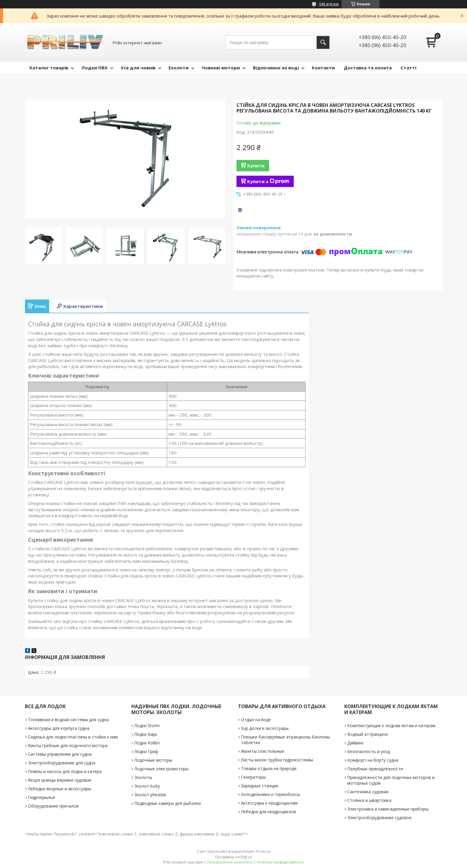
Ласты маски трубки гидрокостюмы (277, 760)
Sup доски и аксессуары (265, 728)
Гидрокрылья (41, 797)
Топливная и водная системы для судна (68, 720)
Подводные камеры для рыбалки (168, 803)
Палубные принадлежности (375, 769)
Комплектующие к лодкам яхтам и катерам (391, 726)
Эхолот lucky (147, 786)
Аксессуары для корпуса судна (59, 728)
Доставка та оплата (368, 68)
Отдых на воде (256, 720)
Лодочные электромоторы (161, 769)
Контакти (323, 68)
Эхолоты (143, 777)
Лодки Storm (147, 726)
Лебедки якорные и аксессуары (60, 789)
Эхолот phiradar (150, 795)
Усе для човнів (138, 68)
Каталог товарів (49, 68)
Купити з (268, 181)
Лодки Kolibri (147, 743)
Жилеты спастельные (263, 751)
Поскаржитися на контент (230, 862)
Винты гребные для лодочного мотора (68, 745)
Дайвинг (356, 743)
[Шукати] (323, 42)
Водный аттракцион (368, 734)
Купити (256, 166)
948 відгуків (329, 4)
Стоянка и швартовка (369, 800)
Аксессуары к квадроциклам (269, 803)
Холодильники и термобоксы (270, 794)
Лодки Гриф (146, 751)
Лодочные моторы (153, 760)
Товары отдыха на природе (269, 768)
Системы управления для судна (60, 754)
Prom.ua (263, 851)
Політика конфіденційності (280, 862)
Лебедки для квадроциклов (268, 812)
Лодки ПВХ (94, 68)
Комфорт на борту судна (373, 760)
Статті (408, 68)
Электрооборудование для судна (62, 763)
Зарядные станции (260, 786)
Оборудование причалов (53, 806)
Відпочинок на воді (276, 68)
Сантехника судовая (368, 792)
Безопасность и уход (369, 751)
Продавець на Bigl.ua (233, 857)
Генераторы (253, 777)
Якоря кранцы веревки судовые (60, 780)
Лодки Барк (146, 734)
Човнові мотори (221, 68)
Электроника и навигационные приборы (388, 809)
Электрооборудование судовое (379, 818)
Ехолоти (179, 68)
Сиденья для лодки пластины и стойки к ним (73, 737)
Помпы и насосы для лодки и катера (65, 771)
